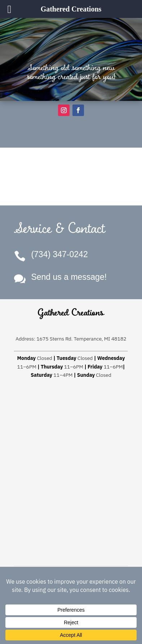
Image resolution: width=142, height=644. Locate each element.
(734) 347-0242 (59, 254)
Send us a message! (69, 277)
